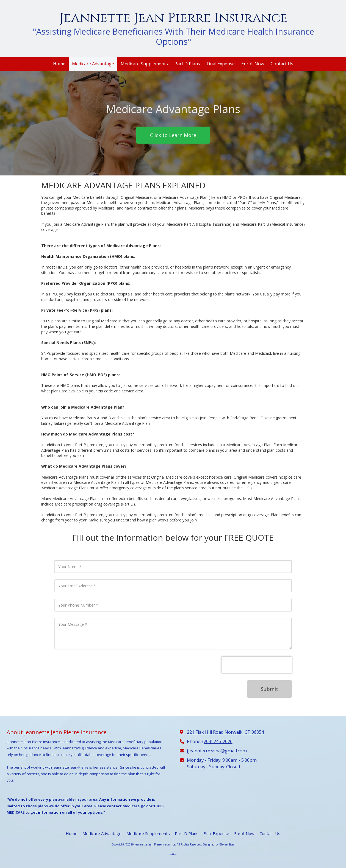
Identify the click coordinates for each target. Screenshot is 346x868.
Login (173, 853)
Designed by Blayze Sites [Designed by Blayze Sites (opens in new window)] (219, 844)
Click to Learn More (173, 135)
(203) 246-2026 (217, 741)
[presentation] (257, 665)
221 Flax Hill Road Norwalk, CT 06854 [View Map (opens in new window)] (225, 732)
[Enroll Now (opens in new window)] (253, 64)
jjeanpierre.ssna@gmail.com (217, 751)
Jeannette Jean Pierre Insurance (173, 18)
